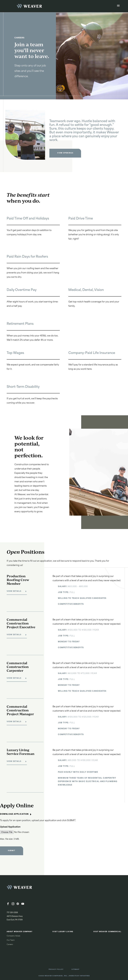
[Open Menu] (118, 6)
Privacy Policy (56, 970)
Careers (10, 945)
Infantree (85, 976)
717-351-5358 (12, 913)
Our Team (11, 940)
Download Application (16, 814)
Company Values (13, 936)
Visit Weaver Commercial (107, 932)
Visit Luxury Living (63, 932)
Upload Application (10, 827)
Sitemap (75, 970)
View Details (14, 591)
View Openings (65, 153)
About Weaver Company (20, 932)
